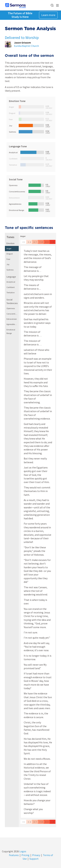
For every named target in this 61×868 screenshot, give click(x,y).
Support (34, 859)
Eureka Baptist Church (26, 46)
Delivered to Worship (22, 38)
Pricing (25, 855)
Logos (23, 851)
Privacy (36, 855)
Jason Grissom (22, 43)
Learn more (48, 15)
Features (14, 855)
